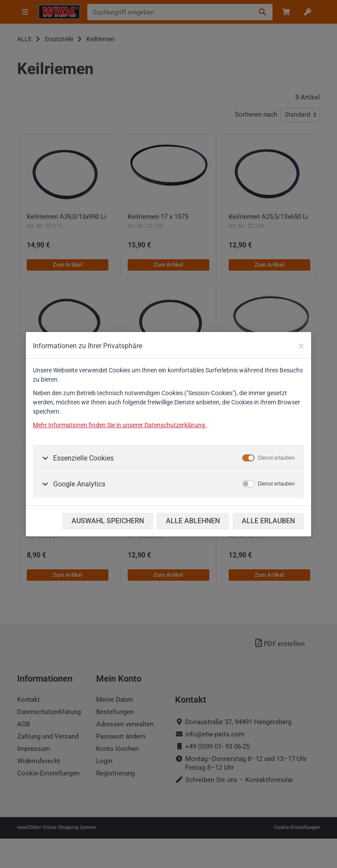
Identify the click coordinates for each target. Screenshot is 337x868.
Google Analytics (78, 484)
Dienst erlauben (276, 458)
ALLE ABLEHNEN (193, 521)
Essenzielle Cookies (82, 458)
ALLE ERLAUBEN (268, 521)
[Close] (301, 346)
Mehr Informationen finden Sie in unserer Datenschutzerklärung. (120, 425)
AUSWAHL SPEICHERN (108, 521)
